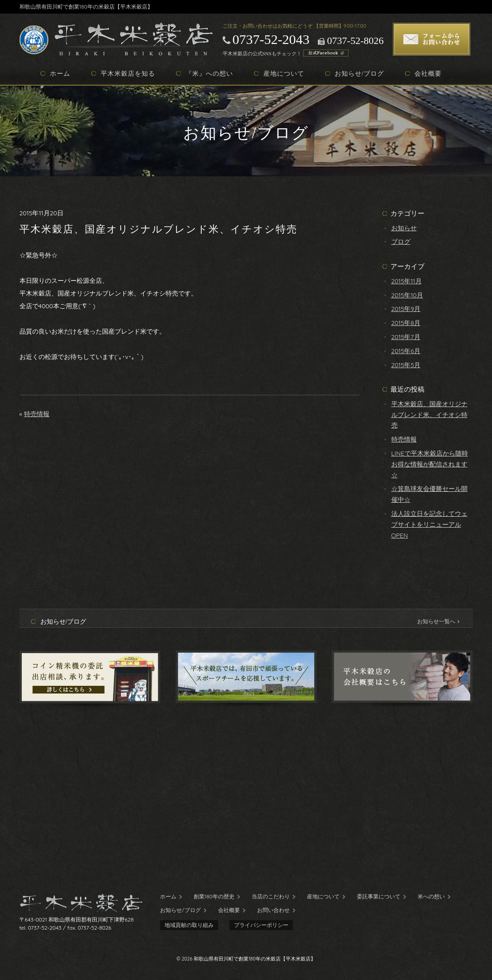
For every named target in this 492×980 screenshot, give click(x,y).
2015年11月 (407, 281)
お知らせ (404, 228)
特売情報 (37, 414)
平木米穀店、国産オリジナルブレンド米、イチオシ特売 (429, 415)
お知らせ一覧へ (438, 621)
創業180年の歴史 (214, 896)
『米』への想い (209, 73)
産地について (284, 73)
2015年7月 (406, 337)
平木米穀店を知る (128, 73)
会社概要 (428, 73)
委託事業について (379, 896)
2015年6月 (406, 351)
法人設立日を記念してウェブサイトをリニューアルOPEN (429, 524)
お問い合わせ (273, 910)
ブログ (401, 242)
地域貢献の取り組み (189, 925)
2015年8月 (406, 323)
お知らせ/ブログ (360, 73)
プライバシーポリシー (261, 925)
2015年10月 (407, 295)
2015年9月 (406, 309)
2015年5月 (406, 365)
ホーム (60, 73)
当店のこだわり (271, 896)
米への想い (431, 896)
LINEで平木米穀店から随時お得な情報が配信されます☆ (430, 464)
